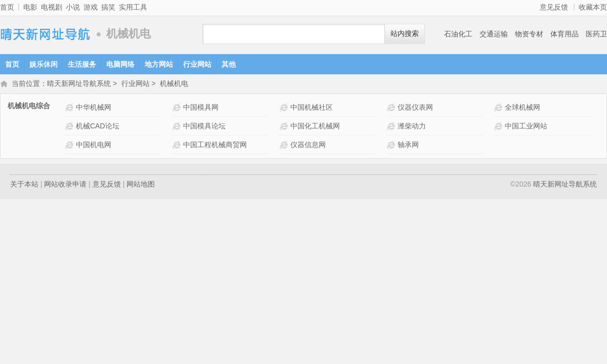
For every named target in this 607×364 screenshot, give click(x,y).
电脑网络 (120, 64)
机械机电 (174, 84)
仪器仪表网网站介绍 (392, 108)
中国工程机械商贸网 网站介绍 (178, 146)
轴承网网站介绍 (392, 146)
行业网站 (197, 64)
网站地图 (141, 185)
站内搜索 (405, 34)
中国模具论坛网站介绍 (178, 127)
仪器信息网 (308, 146)
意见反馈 (554, 7)
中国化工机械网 (315, 127)
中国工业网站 (526, 127)
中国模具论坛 (204, 127)
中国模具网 (201, 108)
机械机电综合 (29, 107)
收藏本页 (593, 7)
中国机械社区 (312, 108)
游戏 (91, 7)
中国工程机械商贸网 (215, 146)
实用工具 (133, 7)
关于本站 (24, 185)
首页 (7, 7)
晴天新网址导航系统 (46, 34)
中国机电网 (94, 146)
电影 (30, 7)
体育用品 (565, 34)
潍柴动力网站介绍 (392, 127)
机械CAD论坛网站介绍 (71, 127)
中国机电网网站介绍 (71, 146)
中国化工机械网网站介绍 (285, 127)
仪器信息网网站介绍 (285, 146)
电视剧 (52, 7)
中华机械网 (94, 108)
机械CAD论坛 (98, 127)
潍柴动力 (412, 127)
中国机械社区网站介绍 (285, 108)
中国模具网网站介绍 (178, 108)
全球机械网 (523, 108)
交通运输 (494, 34)
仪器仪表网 (415, 108)
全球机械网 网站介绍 (500, 108)
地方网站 (159, 64)
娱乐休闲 (44, 64)
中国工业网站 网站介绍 (500, 127)
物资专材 (529, 34)
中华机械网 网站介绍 (71, 108)
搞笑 (108, 7)
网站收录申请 (65, 185)
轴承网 (408, 146)
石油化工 (458, 34)
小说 (73, 7)
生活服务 (82, 64)
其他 (229, 64)
